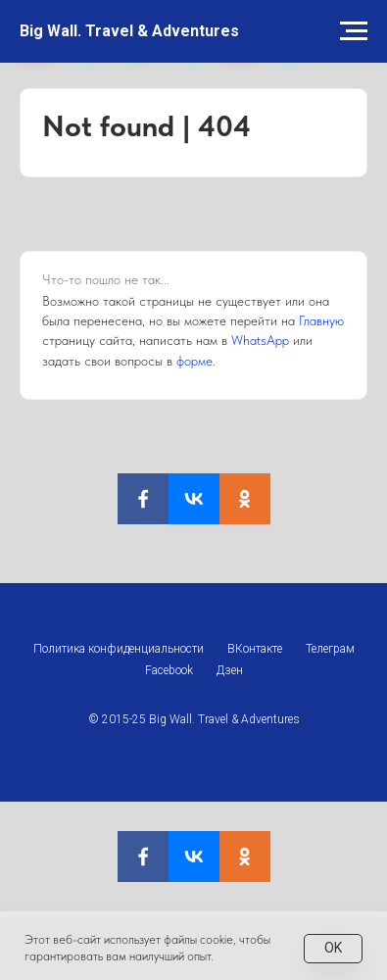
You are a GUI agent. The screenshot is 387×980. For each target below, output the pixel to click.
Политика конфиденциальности (119, 649)
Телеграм (330, 649)
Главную (321, 320)
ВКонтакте (255, 649)
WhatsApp (260, 340)
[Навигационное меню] (354, 31)
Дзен (230, 670)
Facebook (169, 670)
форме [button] (194, 361)
